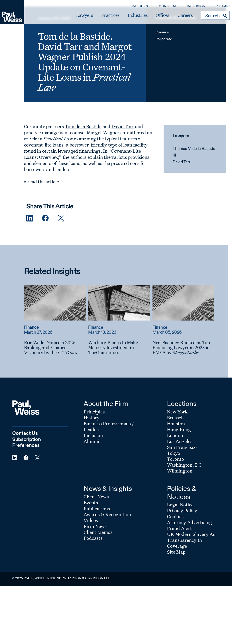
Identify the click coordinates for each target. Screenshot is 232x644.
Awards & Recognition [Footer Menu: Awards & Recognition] (107, 546)
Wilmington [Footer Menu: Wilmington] (180, 502)
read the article (47, 213)
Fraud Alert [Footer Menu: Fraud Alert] (179, 560)
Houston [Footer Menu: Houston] (176, 455)
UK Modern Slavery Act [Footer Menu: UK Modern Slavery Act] (192, 566)
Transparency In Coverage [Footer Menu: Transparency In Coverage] (184, 575)
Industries (130, 17)
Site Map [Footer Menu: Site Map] (176, 584)
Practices (103, 17)
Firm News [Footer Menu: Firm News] (95, 558)
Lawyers (77, 17)
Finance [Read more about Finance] (35, 359)
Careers (177, 17)
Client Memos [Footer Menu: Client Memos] (98, 564)
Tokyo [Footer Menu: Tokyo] (174, 485)
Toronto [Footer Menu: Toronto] (175, 491)
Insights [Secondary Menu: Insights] (132, 8)
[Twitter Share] (65, 250)
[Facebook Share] (49, 250)
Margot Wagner (107, 164)
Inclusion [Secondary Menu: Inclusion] (188, 8)
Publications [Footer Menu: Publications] (97, 540)
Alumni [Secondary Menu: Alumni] (215, 8)
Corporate (163, 60)
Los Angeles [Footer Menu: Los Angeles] (180, 473)
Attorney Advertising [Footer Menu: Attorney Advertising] (190, 554)
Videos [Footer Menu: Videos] (91, 552)
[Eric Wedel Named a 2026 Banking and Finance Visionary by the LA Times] (59, 379)
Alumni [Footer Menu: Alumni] (91, 473)
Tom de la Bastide (87, 158)
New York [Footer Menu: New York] (177, 443)
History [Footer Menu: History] (92, 449)
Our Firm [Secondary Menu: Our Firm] (160, 8)
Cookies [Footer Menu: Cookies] (175, 548)
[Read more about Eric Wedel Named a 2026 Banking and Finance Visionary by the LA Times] (59, 334)
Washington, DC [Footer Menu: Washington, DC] (184, 497)
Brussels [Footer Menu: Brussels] (176, 449)
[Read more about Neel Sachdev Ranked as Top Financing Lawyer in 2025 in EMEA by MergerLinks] (188, 334)
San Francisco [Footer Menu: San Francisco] (182, 479)
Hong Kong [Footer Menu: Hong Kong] (179, 461)
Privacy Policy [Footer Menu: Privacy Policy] (182, 542)
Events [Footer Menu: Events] (91, 534)
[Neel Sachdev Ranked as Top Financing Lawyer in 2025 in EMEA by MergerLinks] (188, 379)
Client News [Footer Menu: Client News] (96, 528)
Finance (161, 54)
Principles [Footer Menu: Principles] (94, 443)
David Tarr (180, 194)
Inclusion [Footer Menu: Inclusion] (93, 467)
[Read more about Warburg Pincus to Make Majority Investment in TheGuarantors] (123, 334)
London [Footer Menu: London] (175, 467)
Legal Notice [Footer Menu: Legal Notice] (180, 536)
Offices (155, 17)
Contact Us (25, 465)
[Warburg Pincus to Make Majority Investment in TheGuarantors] (123, 379)
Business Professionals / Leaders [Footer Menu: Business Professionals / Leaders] (109, 458)
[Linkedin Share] (34, 250)
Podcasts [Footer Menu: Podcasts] (93, 569)
